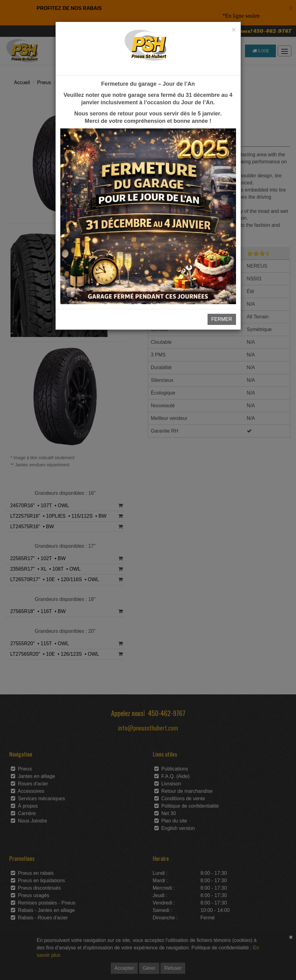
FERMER (222, 319)
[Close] (234, 30)
